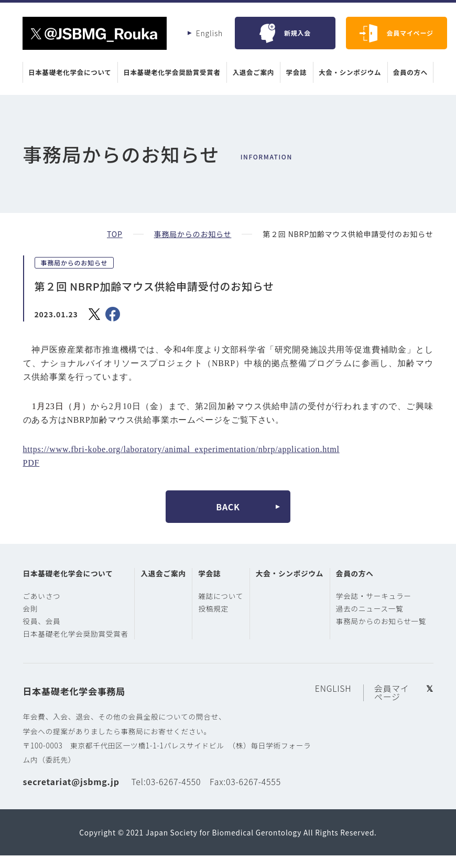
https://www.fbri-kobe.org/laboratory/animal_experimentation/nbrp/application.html (181, 449)
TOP (115, 234)
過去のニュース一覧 (376, 608)
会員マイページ (410, 33)
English (210, 33)
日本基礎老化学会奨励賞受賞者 (173, 72)
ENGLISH (336, 701)
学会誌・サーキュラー (380, 596)
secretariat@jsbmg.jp (71, 794)
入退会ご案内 (252, 72)
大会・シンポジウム (346, 72)
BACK (228, 507)
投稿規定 (217, 621)
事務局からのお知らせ (192, 234)
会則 (31, 608)
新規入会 (297, 33)
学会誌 (294, 72)
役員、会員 (42, 621)
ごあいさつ (42, 596)
